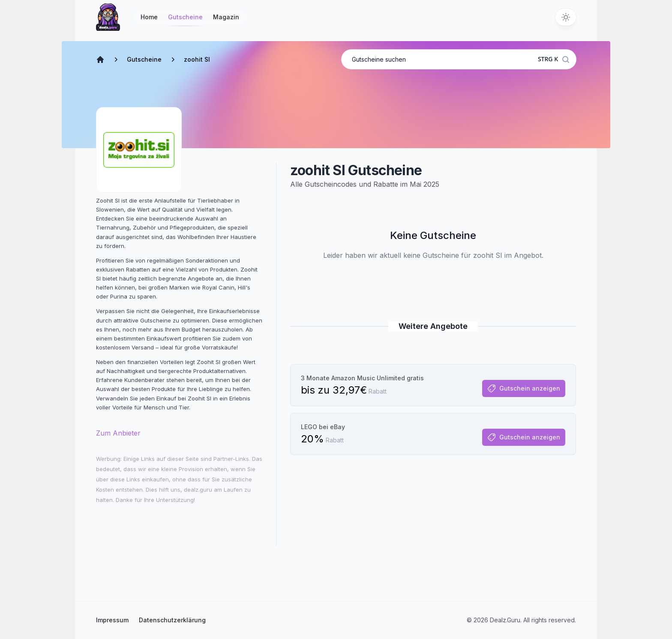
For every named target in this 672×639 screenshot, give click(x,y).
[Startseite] (108, 17)
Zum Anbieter (118, 433)
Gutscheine (185, 19)
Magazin (226, 17)
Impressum (112, 620)
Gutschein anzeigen (524, 388)
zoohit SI (197, 59)
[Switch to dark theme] (566, 17)
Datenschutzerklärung (172, 620)
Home (149, 17)
